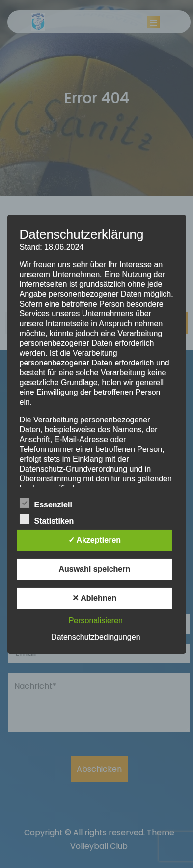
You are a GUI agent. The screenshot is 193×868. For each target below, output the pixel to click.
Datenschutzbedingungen (96, 637)
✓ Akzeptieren (95, 540)
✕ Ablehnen (94, 598)
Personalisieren (96, 621)
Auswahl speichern (94, 569)
